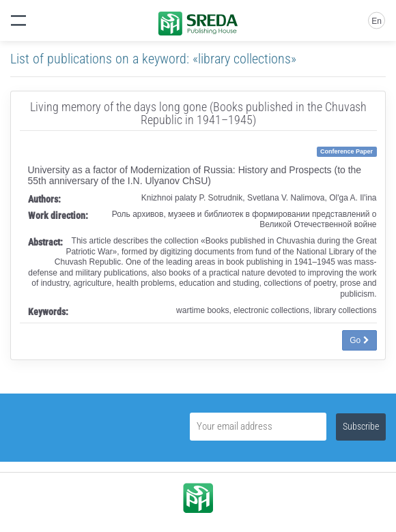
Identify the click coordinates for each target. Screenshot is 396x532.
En (377, 21)
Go (359, 340)
